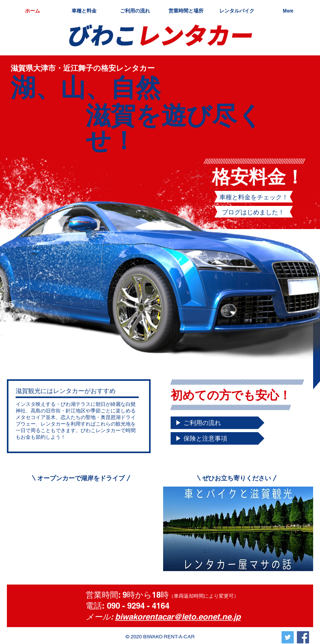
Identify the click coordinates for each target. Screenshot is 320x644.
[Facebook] (303, 637)
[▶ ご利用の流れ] (217, 423)
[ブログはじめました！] (253, 212)
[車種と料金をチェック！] (254, 197)
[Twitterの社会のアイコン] (288, 637)
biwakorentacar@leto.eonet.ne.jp (178, 617)
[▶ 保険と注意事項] (217, 438)
